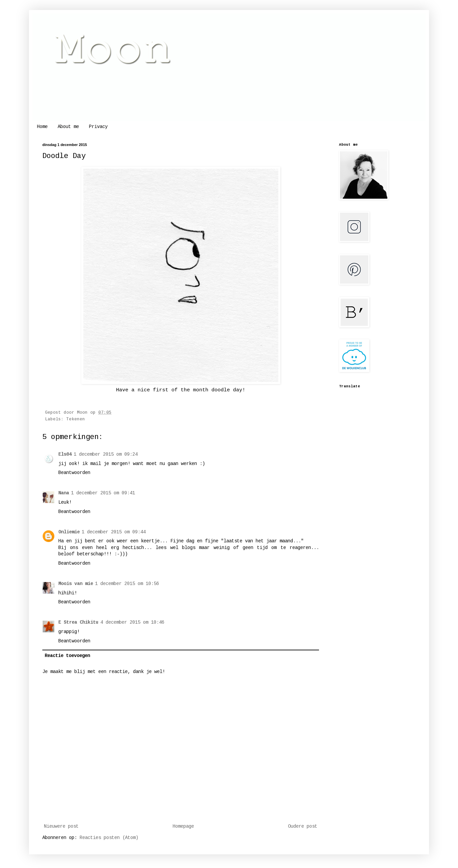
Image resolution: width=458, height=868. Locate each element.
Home (42, 127)
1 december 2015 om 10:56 (127, 584)
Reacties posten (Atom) (109, 838)
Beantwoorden (74, 473)
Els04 (65, 454)
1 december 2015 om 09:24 (106, 454)
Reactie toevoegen (67, 656)
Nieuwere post (61, 826)
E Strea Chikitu (78, 622)
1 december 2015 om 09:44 (114, 532)
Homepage (183, 826)
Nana (64, 493)
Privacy (98, 127)
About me (68, 127)
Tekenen (76, 419)
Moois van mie (76, 584)
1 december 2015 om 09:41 (103, 493)
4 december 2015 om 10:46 (132, 622)
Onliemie (69, 532)
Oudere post (303, 826)
